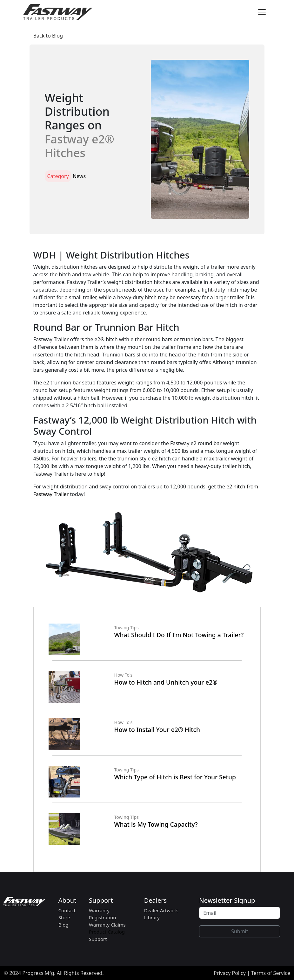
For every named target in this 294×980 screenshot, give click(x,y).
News (79, 176)
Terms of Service (271, 973)
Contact (67, 910)
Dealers (155, 900)
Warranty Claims (107, 925)
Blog (63, 925)
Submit (240, 931)
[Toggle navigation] (262, 12)
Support (101, 900)
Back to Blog (48, 36)
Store (64, 917)
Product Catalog (107, 932)
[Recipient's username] (240, 913)
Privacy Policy (230, 973)
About (67, 900)
